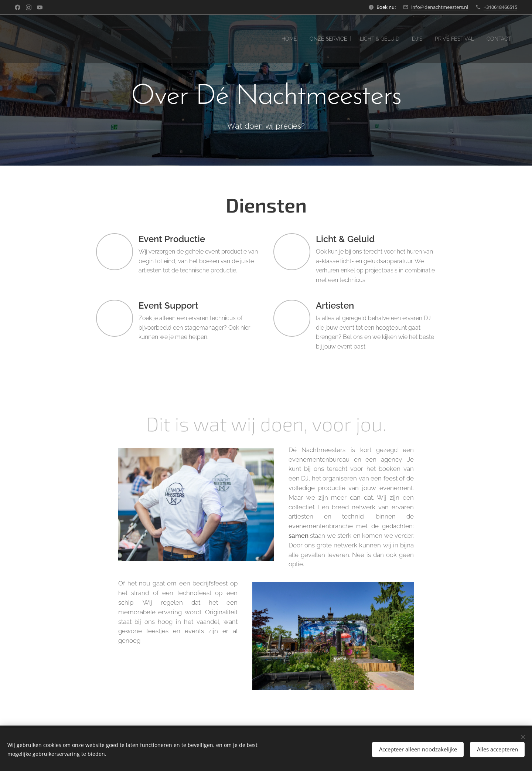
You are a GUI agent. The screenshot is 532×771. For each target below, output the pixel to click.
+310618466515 (500, 7)
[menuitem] (270, 39)
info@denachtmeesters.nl (440, 7)
